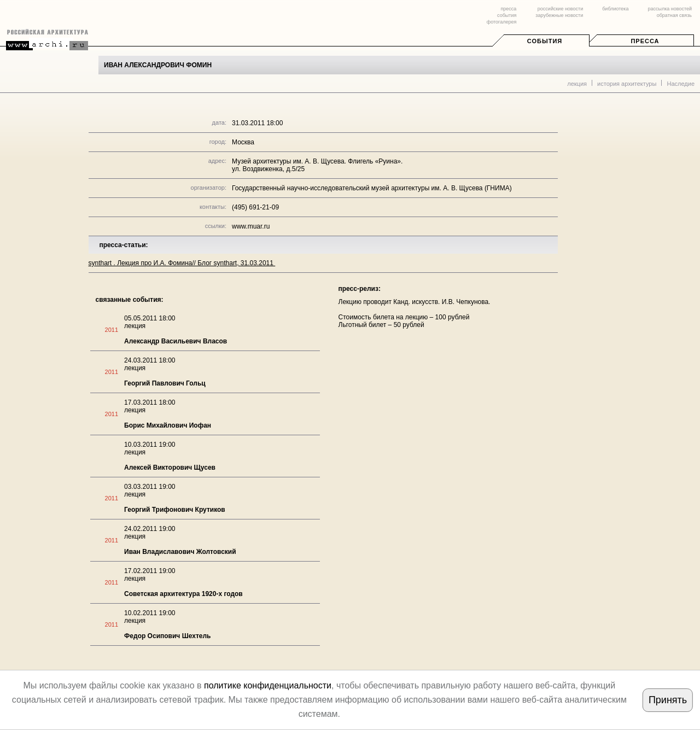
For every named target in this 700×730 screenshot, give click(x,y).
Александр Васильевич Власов (176, 341)
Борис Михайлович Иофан (168, 425)
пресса (508, 9)
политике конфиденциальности (268, 685)
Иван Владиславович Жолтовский (180, 552)
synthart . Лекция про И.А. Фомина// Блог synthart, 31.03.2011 (182, 263)
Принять (668, 700)
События (545, 41)
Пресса (645, 41)
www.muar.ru (251, 226)
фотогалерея (501, 22)
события (507, 15)
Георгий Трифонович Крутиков (175, 510)
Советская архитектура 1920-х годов (183, 594)
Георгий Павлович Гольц (165, 383)
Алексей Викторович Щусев (170, 468)
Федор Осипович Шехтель (167, 636)
